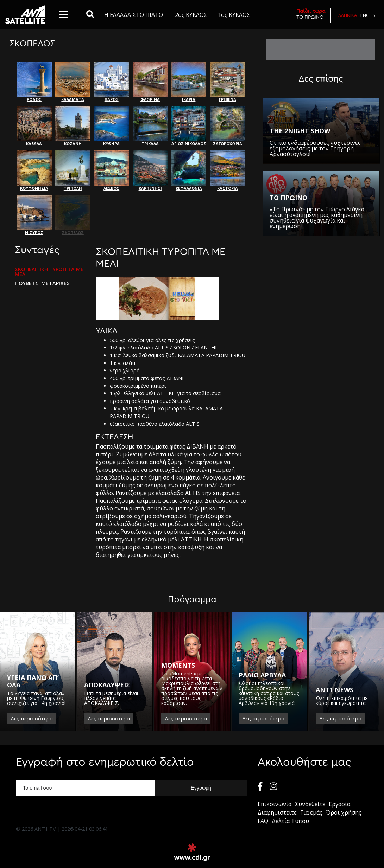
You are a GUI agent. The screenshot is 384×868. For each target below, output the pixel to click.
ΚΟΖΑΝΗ (73, 126)
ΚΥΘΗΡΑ (112, 126)
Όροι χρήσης (344, 812)
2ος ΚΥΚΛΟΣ (191, 15)
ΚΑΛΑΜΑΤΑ (73, 82)
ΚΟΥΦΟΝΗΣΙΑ (34, 171)
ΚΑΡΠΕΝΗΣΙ (150, 171)
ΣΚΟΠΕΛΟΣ (73, 215)
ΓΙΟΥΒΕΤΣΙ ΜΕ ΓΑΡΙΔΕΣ (42, 283)
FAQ (263, 821)
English (370, 15)
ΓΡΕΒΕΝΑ (227, 82)
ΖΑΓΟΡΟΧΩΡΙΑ (227, 126)
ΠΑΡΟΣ (112, 82)
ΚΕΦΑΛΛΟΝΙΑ (189, 171)
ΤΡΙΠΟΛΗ (73, 171)
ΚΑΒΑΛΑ (34, 126)
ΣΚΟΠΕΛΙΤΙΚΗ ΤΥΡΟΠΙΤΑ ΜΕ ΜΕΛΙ (49, 272)
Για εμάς (311, 812)
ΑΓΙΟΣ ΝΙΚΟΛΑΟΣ (189, 126)
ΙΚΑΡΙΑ (189, 82)
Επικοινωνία (275, 804)
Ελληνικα (346, 15)
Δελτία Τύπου (290, 821)
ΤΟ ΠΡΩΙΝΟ (311, 14)
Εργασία (339, 804)
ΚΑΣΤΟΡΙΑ (227, 171)
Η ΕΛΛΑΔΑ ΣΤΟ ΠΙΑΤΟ (134, 15)
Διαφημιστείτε (277, 812)
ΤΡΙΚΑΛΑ (150, 126)
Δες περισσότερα (32, 718)
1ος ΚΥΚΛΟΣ (234, 15)
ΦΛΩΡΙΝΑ (150, 82)
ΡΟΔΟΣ (34, 82)
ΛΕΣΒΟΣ (112, 171)
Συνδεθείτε (310, 804)
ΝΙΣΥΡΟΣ (34, 215)
